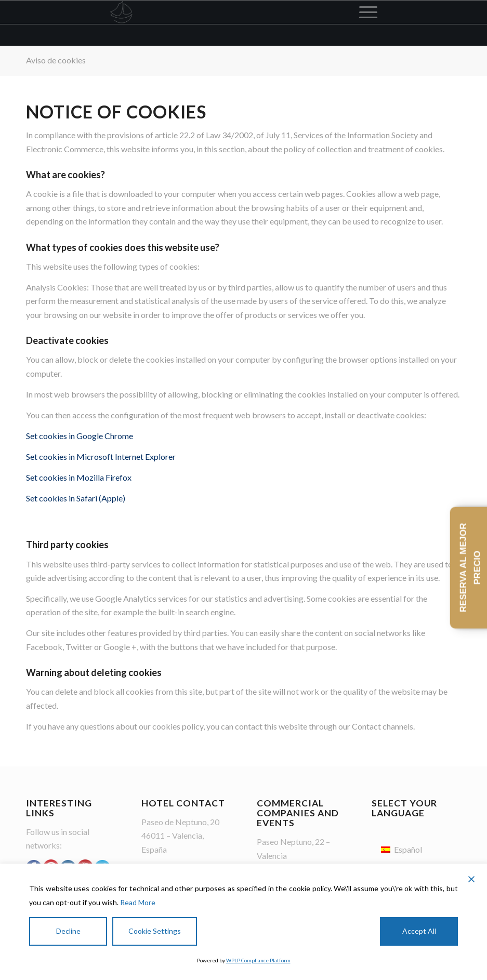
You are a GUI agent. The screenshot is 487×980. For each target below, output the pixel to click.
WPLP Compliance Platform (258, 960)
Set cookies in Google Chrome (80, 436)
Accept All (419, 931)
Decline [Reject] (68, 931)
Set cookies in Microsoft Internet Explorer (101, 456)
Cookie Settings (155, 931)
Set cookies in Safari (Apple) (76, 498)
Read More (138, 902)
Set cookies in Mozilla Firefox (79, 477)
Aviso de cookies (56, 60)
